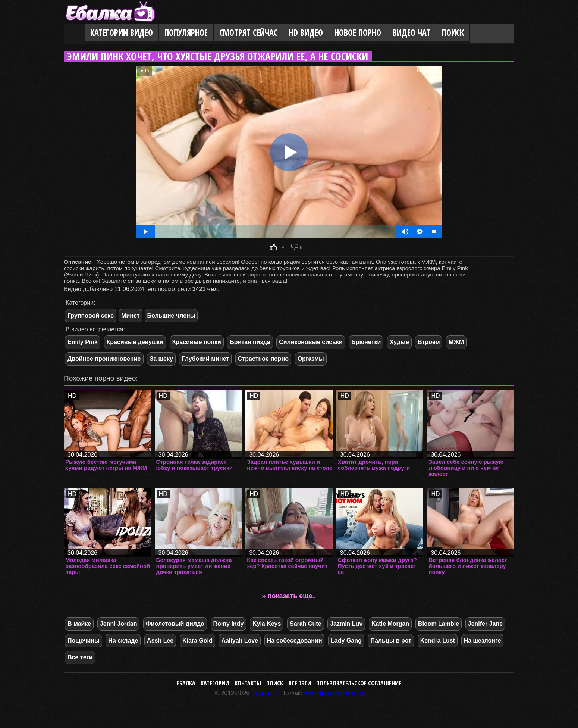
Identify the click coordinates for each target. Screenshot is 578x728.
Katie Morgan (390, 624)
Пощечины (84, 640)
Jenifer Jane (485, 624)
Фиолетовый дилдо (175, 624)
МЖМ (456, 342)
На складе (123, 640)
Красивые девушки (135, 342)
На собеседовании (295, 640)
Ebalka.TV (265, 693)
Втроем (429, 342)
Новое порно (358, 33)
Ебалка (186, 683)
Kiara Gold (197, 640)
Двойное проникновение (104, 359)
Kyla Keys (267, 624)
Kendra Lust (438, 640)
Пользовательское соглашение (359, 683)
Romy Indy (229, 624)
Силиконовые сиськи (311, 342)
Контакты (248, 683)
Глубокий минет (205, 359)
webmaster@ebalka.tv (334, 693)
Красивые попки (197, 342)
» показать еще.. (289, 596)
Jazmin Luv (346, 624)
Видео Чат (411, 33)
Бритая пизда (250, 342)
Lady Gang (346, 640)
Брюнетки (366, 342)
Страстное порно (263, 359)
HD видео (306, 33)
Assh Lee (160, 640)
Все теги (80, 657)
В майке (79, 624)
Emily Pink (83, 342)
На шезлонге (483, 640)
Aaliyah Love (240, 640)
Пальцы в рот (391, 640)
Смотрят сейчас (248, 33)
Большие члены (171, 315)
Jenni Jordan (119, 624)
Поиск (453, 33)
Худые (399, 342)
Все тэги (300, 683)
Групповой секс (91, 315)
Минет (130, 315)
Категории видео (122, 33)
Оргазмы (311, 359)
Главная (74, 33)
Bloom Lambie (439, 624)
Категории (215, 683)
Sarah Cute (305, 624)
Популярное (186, 33)
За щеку (161, 359)
